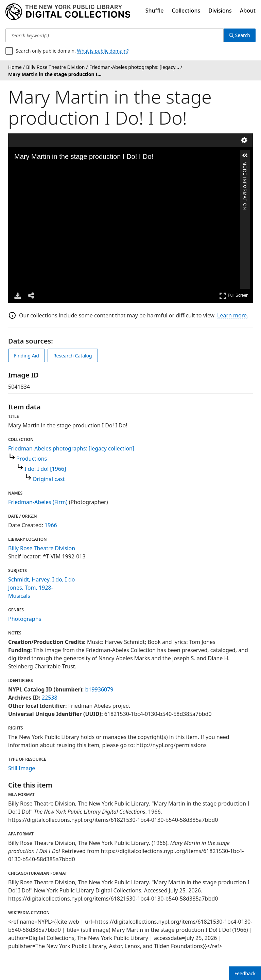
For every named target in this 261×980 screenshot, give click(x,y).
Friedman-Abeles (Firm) (38, 502)
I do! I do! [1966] (45, 469)
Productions (32, 459)
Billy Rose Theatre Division (42, 548)
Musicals (19, 596)
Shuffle (155, 11)
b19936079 (99, 689)
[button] (245, 155)
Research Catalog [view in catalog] (73, 356)
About (248, 11)
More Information (245, 164)
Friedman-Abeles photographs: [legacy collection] (71, 448)
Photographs (25, 619)
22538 (50, 698)
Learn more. (233, 315)
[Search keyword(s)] (115, 35)
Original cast (49, 479)
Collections (186, 11)
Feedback (245, 973)
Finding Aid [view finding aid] (27, 356)
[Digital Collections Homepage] (68, 12)
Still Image (22, 768)
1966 (51, 525)
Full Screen (234, 295)
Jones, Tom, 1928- (31, 588)
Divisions (220, 11)
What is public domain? (103, 51)
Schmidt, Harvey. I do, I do (41, 579)
